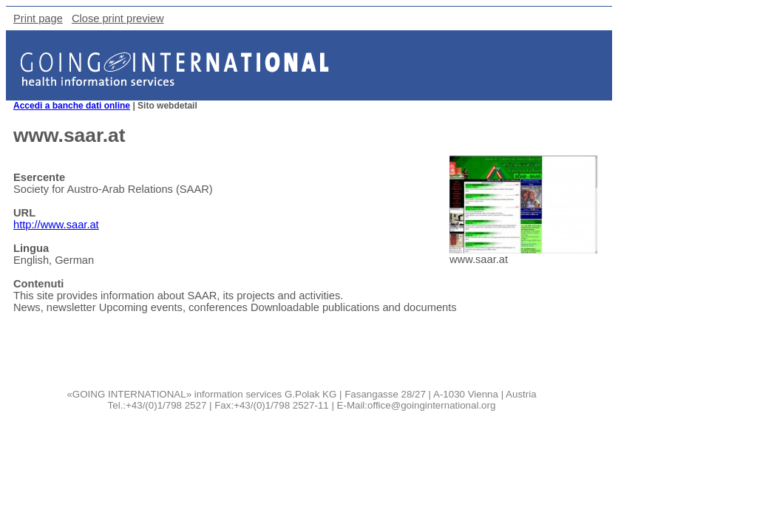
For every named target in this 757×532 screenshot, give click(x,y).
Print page (38, 18)
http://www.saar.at (56, 225)
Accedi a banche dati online (72, 106)
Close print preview (118, 18)
